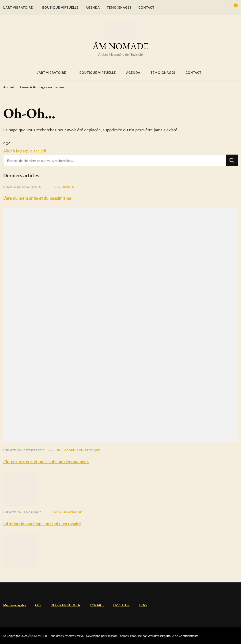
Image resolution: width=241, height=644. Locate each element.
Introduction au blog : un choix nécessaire (42, 524)
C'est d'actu (64, 187)
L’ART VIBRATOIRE (18, 7)
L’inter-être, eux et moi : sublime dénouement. (46, 462)
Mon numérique (68, 512)
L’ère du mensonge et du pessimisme (37, 198)
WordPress (155, 636)
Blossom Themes (117, 636)
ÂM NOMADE (120, 46)
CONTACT (147, 7)
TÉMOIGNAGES (119, 7)
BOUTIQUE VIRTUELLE (60, 7)
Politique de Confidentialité (180, 636)
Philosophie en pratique (79, 450)
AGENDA (93, 7)
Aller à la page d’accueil (25, 151)
